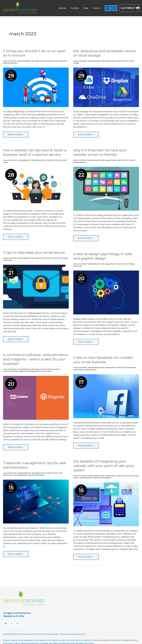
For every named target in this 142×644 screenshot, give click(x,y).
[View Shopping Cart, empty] (129, 8)
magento (22, 371)
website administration (36, 475)
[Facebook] (6, 620)
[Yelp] (12, 620)
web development (24, 61)
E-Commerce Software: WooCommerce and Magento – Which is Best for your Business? (36, 359)
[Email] (18, 620)
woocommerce (46, 371)
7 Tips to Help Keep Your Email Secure (34, 253)
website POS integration (103, 478)
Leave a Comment (10, 61)
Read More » (14, 133)
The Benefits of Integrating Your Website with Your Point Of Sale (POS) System (103, 466)
